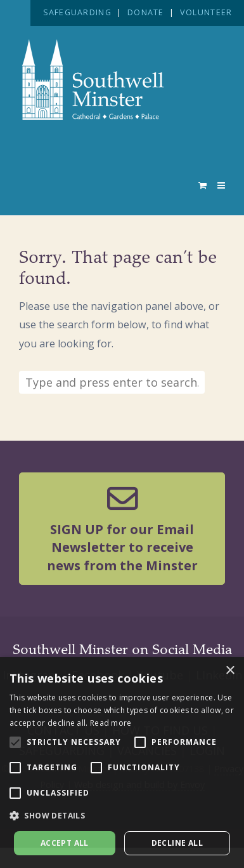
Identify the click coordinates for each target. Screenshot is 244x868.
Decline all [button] (177, 843)
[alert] (122, 763)
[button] (122, 816)
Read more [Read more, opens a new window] (111, 723)
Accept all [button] (65, 843)
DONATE (146, 12)
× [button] (230, 671)
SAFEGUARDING (77, 12)
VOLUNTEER (206, 12)
